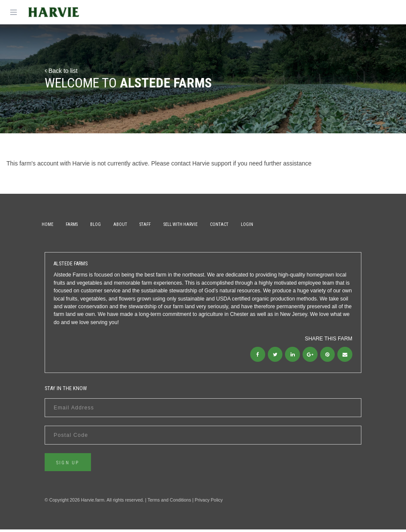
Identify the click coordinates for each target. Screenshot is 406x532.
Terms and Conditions (170, 502)
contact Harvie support (201, 163)
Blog (111, 224)
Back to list (61, 71)
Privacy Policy (209, 502)
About (142, 224)
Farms (81, 224)
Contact (260, 224)
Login (294, 224)
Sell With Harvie (215, 224)
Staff (174, 224)
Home (50, 224)
